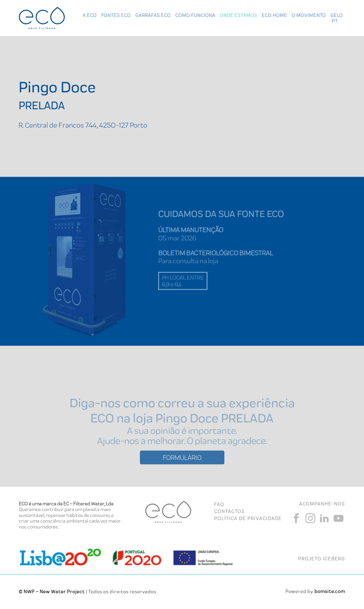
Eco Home (274, 15)
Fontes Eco (116, 15)
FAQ (219, 504)
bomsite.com (330, 591)
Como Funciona (195, 15)
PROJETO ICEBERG (322, 559)
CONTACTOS (230, 511)
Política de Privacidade (248, 518)
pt (335, 21)
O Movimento (309, 15)
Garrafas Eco (153, 15)
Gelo (337, 15)
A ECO (90, 15)
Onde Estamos (239, 15)
